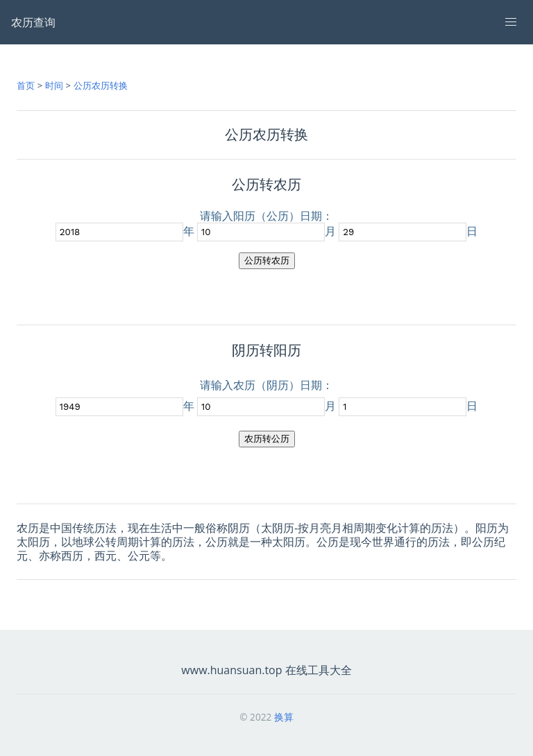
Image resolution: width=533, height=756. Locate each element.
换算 (284, 717)
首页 (26, 85)
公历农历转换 (101, 85)
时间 (54, 85)
